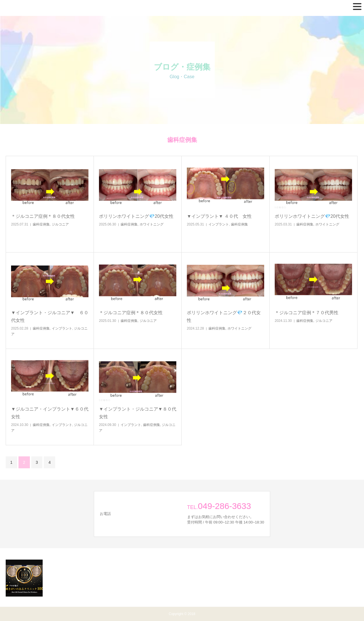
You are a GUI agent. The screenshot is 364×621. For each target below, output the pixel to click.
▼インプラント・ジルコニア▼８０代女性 (138, 413)
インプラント (219, 224)
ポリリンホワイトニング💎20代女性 (136, 216)
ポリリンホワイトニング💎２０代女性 (224, 316)
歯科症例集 (41, 224)
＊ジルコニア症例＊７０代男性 (307, 313)
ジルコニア (60, 224)
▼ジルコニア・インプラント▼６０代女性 (50, 413)
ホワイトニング (152, 224)
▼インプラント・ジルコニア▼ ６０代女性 (50, 316)
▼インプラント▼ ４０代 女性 (219, 216)
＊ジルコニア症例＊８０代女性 (43, 216)
